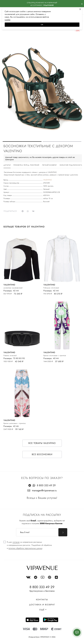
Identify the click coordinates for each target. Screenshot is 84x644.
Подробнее (49, 5)
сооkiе (7, 20)
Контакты (42, 600)
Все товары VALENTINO (42, 443)
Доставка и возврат (42, 605)
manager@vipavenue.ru (44, 490)
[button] (22, 142)
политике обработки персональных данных (25, 548)
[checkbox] (28, 545)
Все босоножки (42, 454)
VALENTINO (47, 180)
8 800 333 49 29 (46, 485)
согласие (16, 542)
